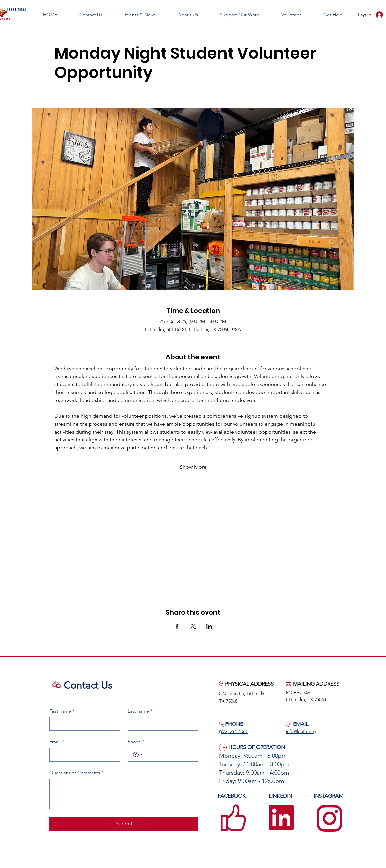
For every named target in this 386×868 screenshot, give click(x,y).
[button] (140, 15)
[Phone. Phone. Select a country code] (139, 755)
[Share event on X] (193, 626)
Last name (140, 711)
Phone (136, 742)
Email (56, 742)
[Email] (83, 755)
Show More (193, 467)
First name (62, 711)
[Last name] (161, 724)
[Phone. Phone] (170, 755)
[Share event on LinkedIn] (209, 626)
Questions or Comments (76, 773)
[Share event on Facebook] (177, 626)
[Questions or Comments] (124, 794)
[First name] (83, 724)
